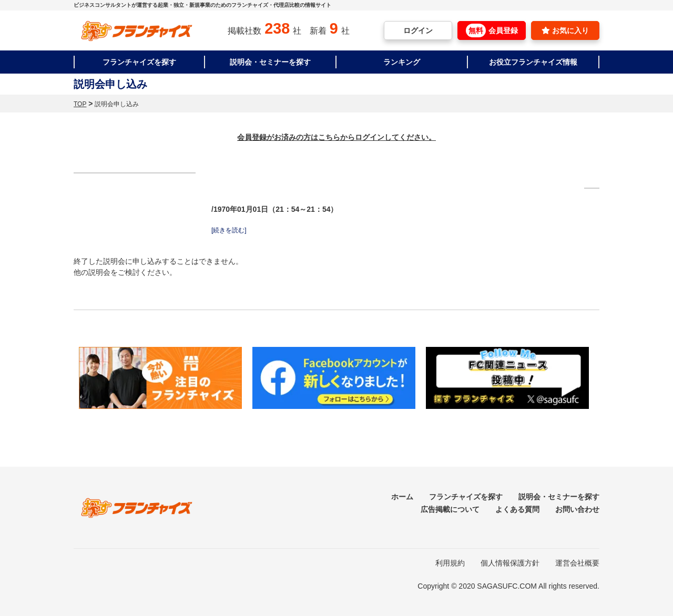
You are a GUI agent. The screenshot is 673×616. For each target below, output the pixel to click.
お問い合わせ (577, 509)
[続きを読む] (229, 230)
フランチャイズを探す (139, 62)
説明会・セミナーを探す (270, 62)
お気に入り (565, 30)
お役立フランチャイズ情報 (533, 62)
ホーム (402, 497)
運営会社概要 (577, 563)
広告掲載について (450, 509)
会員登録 (492, 30)
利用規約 (450, 563)
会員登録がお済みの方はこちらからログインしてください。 (336, 137)
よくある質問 (517, 509)
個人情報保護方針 (510, 563)
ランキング (402, 62)
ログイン (418, 30)
